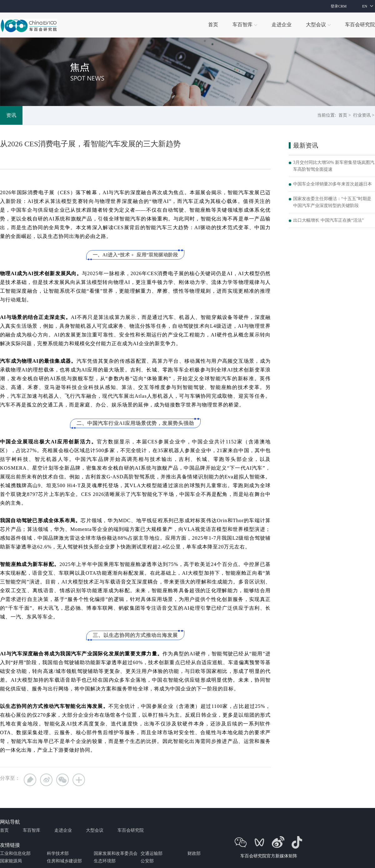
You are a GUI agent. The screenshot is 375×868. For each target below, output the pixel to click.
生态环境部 (105, 861)
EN (365, 6)
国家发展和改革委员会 (116, 853)
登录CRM (339, 6)
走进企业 (63, 830)
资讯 (11, 115)
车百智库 (32, 830)
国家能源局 (11, 861)
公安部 (147, 861)
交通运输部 (152, 853)
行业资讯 (362, 115)
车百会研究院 (131, 830)
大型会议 (95, 830)
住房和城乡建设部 (64, 861)
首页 (343, 115)
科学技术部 (58, 853)
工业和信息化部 (15, 853)
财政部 (194, 853)
